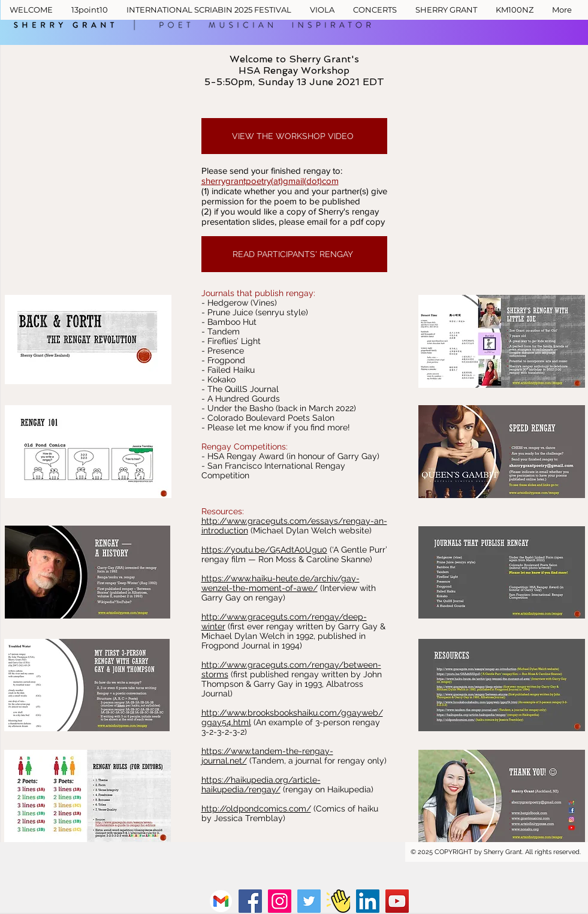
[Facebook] (250, 901)
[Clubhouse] (338, 901)
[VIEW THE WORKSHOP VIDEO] (294, 136)
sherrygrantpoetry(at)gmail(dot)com (270, 181)
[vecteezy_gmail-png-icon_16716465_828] (221, 901)
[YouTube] (397, 901)
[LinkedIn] (368, 901)
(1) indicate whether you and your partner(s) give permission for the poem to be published (294, 196)
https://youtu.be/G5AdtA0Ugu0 (264, 550)
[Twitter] (309, 901)
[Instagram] (280, 901)
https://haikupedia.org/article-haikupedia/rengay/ (261, 785)
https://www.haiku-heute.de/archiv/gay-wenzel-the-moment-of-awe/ (281, 583)
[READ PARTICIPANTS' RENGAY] (294, 254)
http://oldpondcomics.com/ (256, 809)
